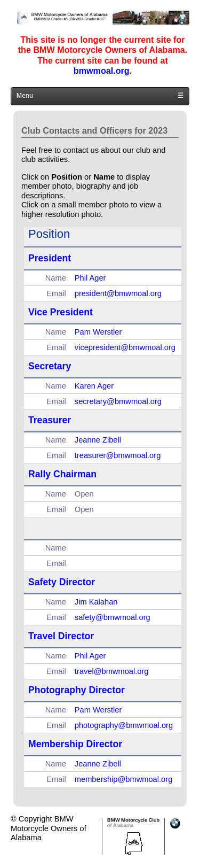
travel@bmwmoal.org (112, 671)
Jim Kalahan (96, 602)
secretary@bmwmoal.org (118, 401)
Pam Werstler (98, 332)
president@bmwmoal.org (118, 293)
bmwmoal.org (102, 71)
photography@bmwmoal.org (124, 725)
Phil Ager (90, 278)
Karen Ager (94, 386)
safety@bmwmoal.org (113, 617)
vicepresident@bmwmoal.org (125, 347)
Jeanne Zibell (98, 440)
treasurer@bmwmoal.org (118, 455)
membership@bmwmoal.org (123, 779)
